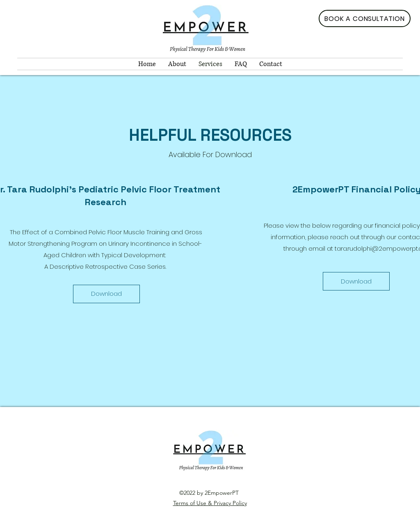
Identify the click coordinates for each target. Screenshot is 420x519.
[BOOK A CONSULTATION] (365, 18)
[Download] (106, 294)
